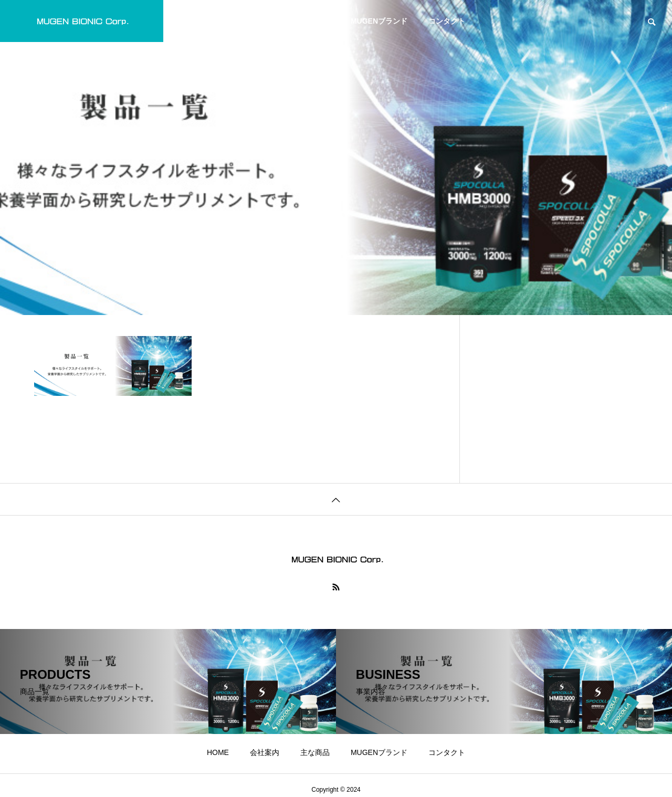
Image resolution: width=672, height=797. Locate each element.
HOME (218, 21)
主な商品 (315, 21)
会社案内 (265, 21)
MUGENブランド (379, 21)
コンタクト (447, 21)
